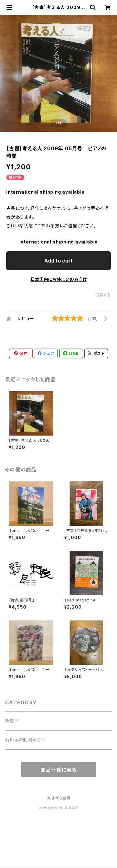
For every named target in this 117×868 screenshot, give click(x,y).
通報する (103, 295)
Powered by (59, 808)
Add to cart (58, 261)
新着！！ (12, 721)
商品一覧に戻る (59, 770)
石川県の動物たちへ (25, 740)
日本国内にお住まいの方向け (59, 279)
